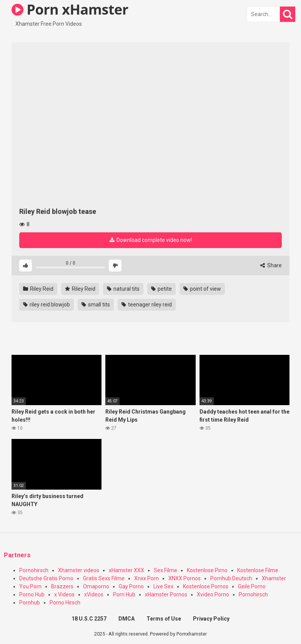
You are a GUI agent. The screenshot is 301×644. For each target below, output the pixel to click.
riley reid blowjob (47, 305)
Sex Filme (165, 570)
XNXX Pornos (185, 578)
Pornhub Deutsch (231, 578)
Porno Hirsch (65, 603)
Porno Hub (32, 594)
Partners (17, 555)
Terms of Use (164, 619)
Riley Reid (38, 289)
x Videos (64, 594)
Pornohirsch (34, 570)
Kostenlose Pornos (206, 586)
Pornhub (30, 603)
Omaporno (96, 586)
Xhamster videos (79, 570)
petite (161, 289)
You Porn (30, 586)
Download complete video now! (151, 240)
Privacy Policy (211, 619)
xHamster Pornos (166, 594)
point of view (202, 289)
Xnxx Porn (146, 578)
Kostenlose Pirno (207, 570)
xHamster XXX (126, 570)
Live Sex (163, 586)
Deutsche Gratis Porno (46, 578)
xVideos (94, 594)
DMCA (126, 619)
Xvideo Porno (213, 594)
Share (271, 265)
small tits (96, 305)
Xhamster (274, 578)
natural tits (123, 289)
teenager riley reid (147, 305)
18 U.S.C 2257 (89, 619)
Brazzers (62, 586)
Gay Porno (131, 586)
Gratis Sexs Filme (104, 578)
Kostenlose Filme (258, 570)
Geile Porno (252, 586)
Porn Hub (124, 594)
